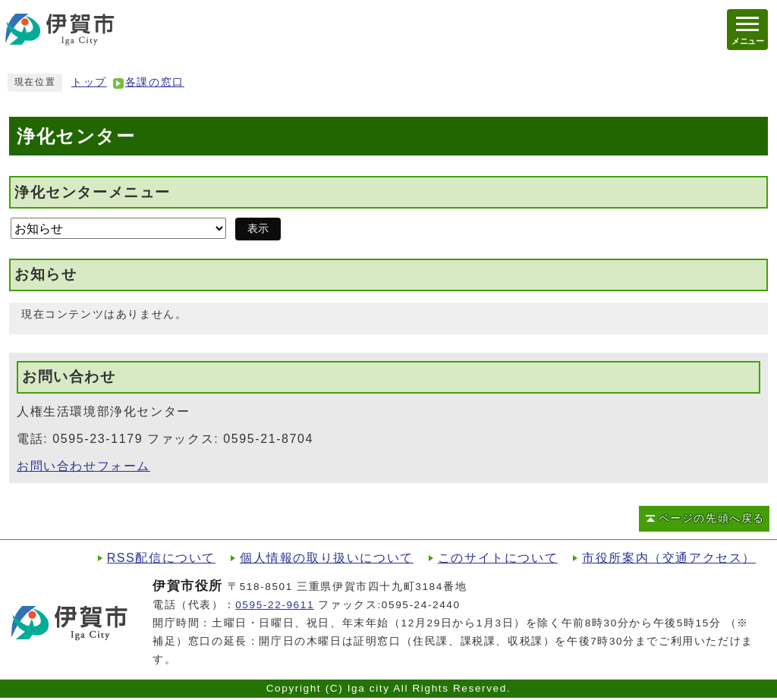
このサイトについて (498, 558)
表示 (258, 229)
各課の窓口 (155, 82)
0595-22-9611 (275, 605)
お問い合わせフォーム (83, 466)
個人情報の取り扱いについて (327, 558)
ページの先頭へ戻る (712, 518)
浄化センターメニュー (93, 191)
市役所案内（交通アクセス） (669, 558)
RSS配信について (161, 558)
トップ (89, 82)
